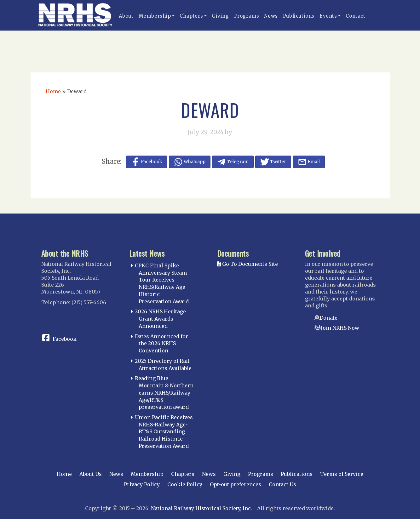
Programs (247, 16)
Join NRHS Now (340, 328)
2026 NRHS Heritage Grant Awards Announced (160, 319)
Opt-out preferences (236, 484)
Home (53, 91)
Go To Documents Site (247, 264)
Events (328, 16)
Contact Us (282, 484)
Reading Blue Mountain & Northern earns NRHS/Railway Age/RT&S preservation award (164, 393)
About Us (91, 474)
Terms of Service (342, 474)
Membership (155, 16)
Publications (299, 16)
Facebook (65, 339)
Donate (328, 318)
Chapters (191, 16)
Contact (355, 16)
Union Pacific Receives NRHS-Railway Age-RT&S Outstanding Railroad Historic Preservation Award (164, 432)
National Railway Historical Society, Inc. (201, 508)
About (126, 16)
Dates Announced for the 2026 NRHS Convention (161, 344)
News (271, 16)
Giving (220, 16)
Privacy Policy (142, 484)
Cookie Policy (185, 484)
